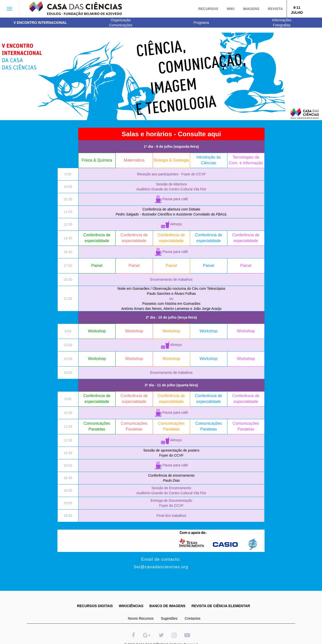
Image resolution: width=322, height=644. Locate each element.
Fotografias (282, 25)
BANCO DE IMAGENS (168, 606)
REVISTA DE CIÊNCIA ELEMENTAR (221, 606)
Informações (282, 20)
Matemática (134, 160)
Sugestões (169, 618)
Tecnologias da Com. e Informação (246, 160)
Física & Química (97, 160)
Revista (275, 9)
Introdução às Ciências (209, 160)
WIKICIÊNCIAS (131, 606)
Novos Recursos (141, 618)
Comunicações (121, 25)
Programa (201, 23)
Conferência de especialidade (97, 238)
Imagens (251, 9)
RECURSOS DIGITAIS (95, 606)
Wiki (231, 9)
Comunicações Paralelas (97, 426)
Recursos (208, 9)
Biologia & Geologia (171, 160)
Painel (97, 266)
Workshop (97, 331)
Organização (121, 20)
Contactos (192, 618)
